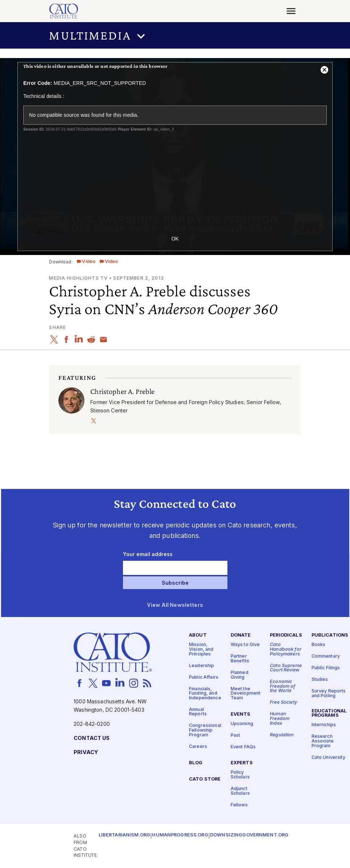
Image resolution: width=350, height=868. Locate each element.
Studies (320, 680)
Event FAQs (243, 747)
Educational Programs (329, 713)
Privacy (86, 752)
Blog (196, 763)
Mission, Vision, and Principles (201, 649)
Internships (324, 725)
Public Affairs (204, 677)
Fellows (239, 805)
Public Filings (326, 668)
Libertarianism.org (125, 835)
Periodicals (286, 635)
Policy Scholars (240, 775)
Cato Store (205, 779)
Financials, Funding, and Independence (205, 693)
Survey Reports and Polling (329, 694)
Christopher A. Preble (122, 391)
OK (175, 239)
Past (236, 735)
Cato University (328, 757)
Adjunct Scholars (240, 791)
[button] (175, 36)
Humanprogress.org (180, 835)
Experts (242, 763)
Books (319, 645)
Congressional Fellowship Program (205, 730)
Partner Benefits (240, 659)
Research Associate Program (323, 741)
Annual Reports (198, 712)
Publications (330, 635)
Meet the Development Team (246, 693)
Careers (198, 747)
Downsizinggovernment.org (249, 835)
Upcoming (242, 723)
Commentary (326, 656)
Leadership (201, 665)
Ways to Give (245, 645)
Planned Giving (240, 675)
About (198, 635)
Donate (241, 635)
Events (241, 714)
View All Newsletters (175, 605)
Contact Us (92, 738)
